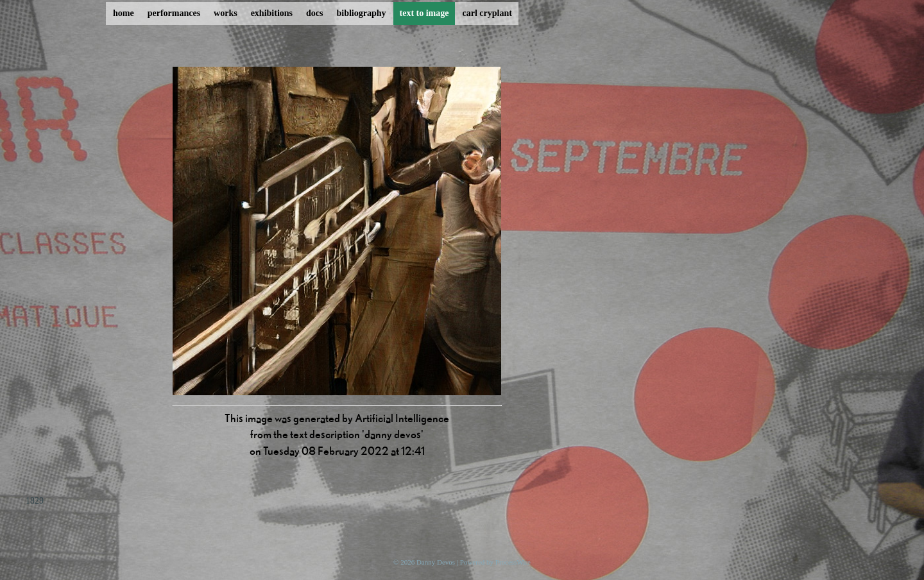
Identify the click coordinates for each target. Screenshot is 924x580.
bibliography (361, 13)
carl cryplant (487, 13)
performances (174, 13)
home (124, 13)
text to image (424, 13)
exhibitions (272, 13)
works (226, 13)
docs (314, 13)
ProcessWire (513, 562)
